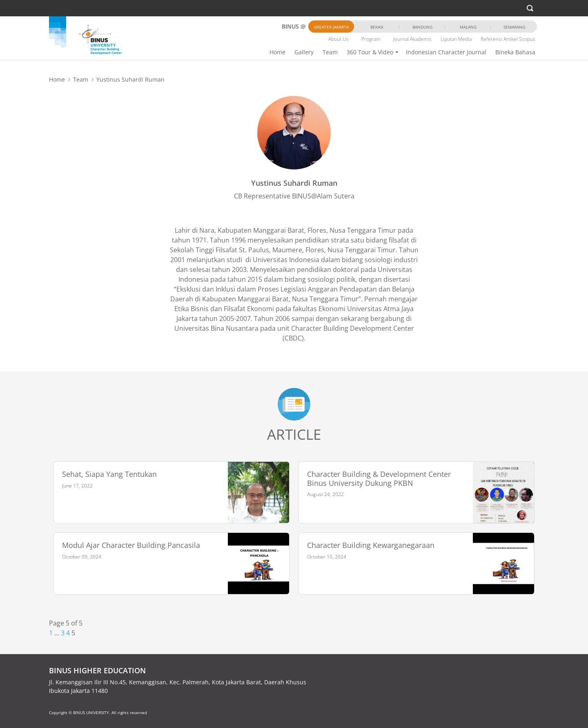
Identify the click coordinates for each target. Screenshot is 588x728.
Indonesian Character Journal (446, 52)
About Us (339, 39)
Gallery (304, 52)
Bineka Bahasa (515, 52)
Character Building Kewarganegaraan (371, 545)
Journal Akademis (412, 39)
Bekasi (377, 27)
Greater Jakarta (331, 27)
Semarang (514, 27)
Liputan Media (456, 39)
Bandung (422, 27)
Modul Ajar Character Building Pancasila (131, 545)
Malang (468, 27)
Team (330, 52)
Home (277, 52)
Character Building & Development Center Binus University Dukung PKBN (379, 479)
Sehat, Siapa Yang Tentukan (109, 474)
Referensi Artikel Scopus (508, 39)
